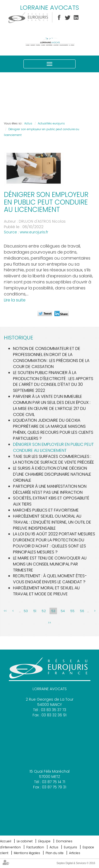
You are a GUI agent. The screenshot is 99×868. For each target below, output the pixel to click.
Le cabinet (25, 841)
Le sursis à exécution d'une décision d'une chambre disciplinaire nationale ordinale (52, 474)
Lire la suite (15, 300)
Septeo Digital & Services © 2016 (76, 863)
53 (53, 611)
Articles (75, 853)
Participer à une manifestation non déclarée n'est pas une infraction (50, 489)
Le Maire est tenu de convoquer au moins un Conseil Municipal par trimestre (50, 564)
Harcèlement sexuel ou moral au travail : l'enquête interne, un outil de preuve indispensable (52, 522)
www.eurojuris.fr (34, 232)
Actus (28, 123)
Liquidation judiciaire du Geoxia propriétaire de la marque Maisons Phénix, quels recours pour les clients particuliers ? (53, 429)
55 (72, 611)
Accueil (6, 841)
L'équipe (44, 841)
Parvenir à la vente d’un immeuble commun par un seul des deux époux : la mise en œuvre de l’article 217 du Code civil (52, 405)
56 (82, 611)
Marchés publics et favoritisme (46, 510)
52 (44, 611)
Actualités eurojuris (51, 123)
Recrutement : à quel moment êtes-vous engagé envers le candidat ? (50, 579)
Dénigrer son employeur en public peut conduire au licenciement (53, 447)
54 (63, 611)
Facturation (35, 847)
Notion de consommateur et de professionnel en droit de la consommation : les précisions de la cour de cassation (51, 358)
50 (26, 611)
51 (35, 611)
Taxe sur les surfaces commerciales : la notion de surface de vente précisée (54, 459)
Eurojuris (70, 847)
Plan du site (55, 853)
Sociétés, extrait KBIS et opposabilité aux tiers (51, 501)
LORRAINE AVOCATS (49, 7)
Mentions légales (27, 853)
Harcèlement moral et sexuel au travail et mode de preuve (46, 591)
